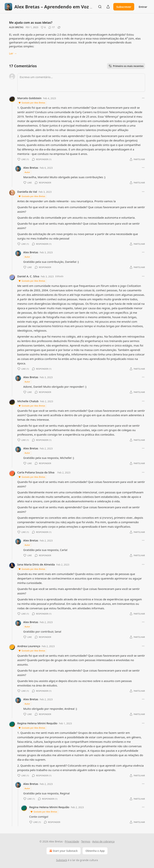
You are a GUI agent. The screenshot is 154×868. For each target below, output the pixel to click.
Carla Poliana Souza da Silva (36, 472)
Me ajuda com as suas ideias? (31, 23)
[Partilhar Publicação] (108, 7)
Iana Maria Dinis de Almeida (36, 564)
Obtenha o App (95, 851)
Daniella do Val (27, 192)
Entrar (143, 7)
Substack (62, 860)
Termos (86, 841)
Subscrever (124, 7)
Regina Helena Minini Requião (37, 723)
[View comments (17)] (52, 27)
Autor (27, 172)
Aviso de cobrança (103, 841)
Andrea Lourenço (29, 646)
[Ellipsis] (143, 98)
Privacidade (72, 841)
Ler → (13, 53)
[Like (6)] (43, 27)
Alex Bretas (16, 27)
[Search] (100, 7)
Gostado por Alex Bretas (32, 103)
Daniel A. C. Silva (28, 276)
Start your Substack (63, 851)
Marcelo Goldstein (29, 98)
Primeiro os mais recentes (126, 66)
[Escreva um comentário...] (81, 83)
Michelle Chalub (28, 401)
